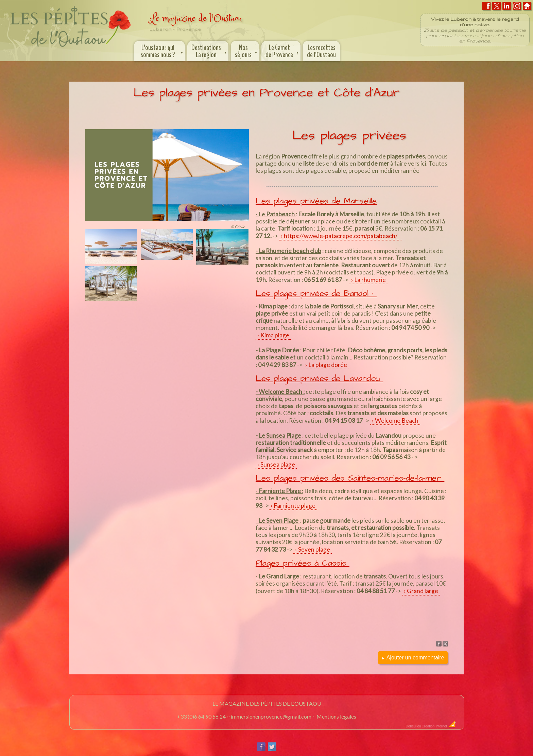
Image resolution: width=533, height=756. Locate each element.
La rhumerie (370, 280)
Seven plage (314, 549)
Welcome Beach (397, 421)
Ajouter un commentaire (413, 658)
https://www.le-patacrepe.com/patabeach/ (342, 236)
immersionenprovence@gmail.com (271, 716)
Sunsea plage (278, 464)
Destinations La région (210, 50)
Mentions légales (336, 716)
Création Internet (439, 726)
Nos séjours (247, 50)
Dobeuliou (413, 726)
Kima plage (275, 335)
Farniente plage (295, 506)
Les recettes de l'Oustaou (321, 51)
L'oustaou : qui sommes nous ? (163, 50)
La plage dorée (328, 365)
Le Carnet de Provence (283, 50)
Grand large (423, 591)
